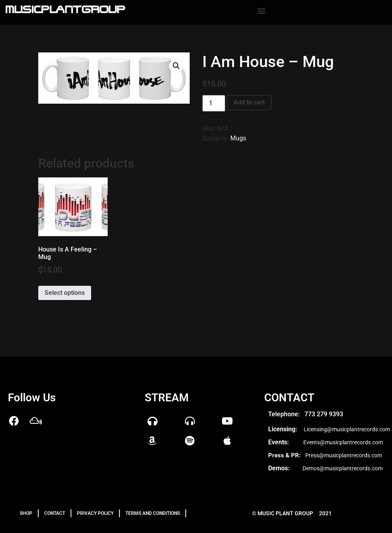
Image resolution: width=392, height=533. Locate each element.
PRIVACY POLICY (95, 513)
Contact (55, 513)
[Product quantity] (214, 103)
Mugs (238, 138)
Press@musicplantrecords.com (344, 455)
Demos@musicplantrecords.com (343, 468)
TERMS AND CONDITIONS (153, 513)
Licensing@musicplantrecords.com (347, 429)
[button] (261, 10)
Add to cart (249, 102)
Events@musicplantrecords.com (343, 442)
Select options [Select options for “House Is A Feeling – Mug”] (65, 293)
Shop (26, 513)
